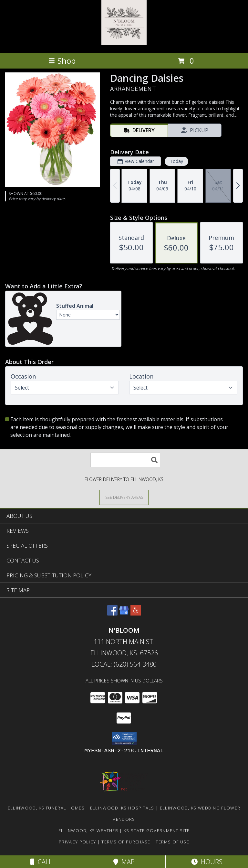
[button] (124, 738)
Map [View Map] (124, 862)
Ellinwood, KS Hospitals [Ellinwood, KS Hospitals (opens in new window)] (122, 808)
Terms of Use (172, 842)
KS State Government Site (157, 830)
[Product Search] (125, 460)
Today (176, 161)
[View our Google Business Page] (124, 613)
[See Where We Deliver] (124, 497)
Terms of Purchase (126, 842)
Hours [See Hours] (207, 862)
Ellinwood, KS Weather (88, 830)
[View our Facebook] (112, 613)
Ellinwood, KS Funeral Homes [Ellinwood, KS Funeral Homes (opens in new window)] (46, 808)
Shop (62, 61)
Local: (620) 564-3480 (124, 664)
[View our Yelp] (136, 613)
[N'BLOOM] (124, 43)
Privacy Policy (77, 842)
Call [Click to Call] (41, 862)
